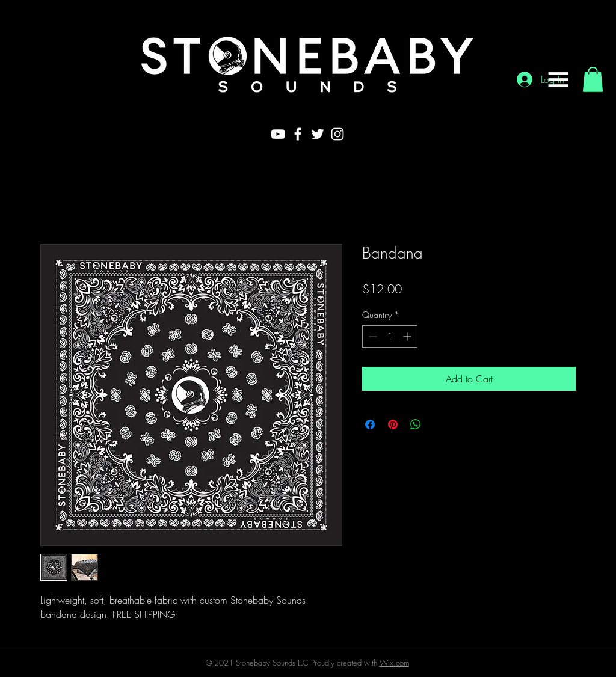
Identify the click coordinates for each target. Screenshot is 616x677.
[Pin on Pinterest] (393, 424)
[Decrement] (371, 336)
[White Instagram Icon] (337, 134)
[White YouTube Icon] (278, 134)
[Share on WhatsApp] (416, 424)
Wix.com (394, 663)
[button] (558, 79)
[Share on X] (439, 424)
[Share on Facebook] (370, 424)
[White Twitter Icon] (318, 134)
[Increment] (408, 336)
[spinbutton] (390, 336)
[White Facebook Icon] (298, 134)
